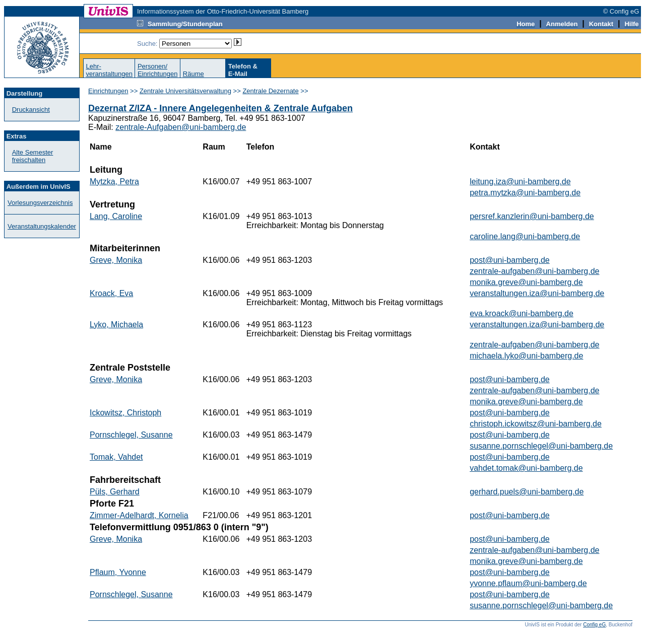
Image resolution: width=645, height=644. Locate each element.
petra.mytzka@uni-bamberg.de (525, 193)
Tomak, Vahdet (116, 457)
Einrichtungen (108, 91)
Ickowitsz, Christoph (125, 413)
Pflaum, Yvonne (118, 572)
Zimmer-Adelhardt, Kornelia (139, 515)
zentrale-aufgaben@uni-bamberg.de (534, 271)
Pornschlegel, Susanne (131, 435)
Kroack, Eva (111, 293)
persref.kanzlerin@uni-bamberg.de (532, 216)
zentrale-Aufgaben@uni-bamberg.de (181, 127)
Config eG (594, 625)
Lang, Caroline (116, 216)
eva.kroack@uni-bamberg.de (522, 313)
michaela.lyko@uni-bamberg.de (526, 356)
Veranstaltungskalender (42, 226)
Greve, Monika (116, 260)
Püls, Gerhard (115, 492)
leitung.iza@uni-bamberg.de (520, 182)
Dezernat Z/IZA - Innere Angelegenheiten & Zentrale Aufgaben (220, 108)
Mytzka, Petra (114, 182)
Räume (193, 74)
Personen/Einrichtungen (158, 70)
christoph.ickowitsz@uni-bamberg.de (536, 424)
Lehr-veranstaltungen (109, 70)
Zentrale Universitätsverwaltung (185, 91)
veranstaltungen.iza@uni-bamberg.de (537, 293)
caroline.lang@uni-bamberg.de (525, 236)
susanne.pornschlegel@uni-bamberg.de (541, 446)
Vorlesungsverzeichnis (40, 203)
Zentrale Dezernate (270, 91)
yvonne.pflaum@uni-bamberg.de (528, 583)
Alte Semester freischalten (33, 156)
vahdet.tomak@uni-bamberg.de (526, 468)
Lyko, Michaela (116, 325)
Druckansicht (31, 110)
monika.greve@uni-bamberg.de (526, 282)
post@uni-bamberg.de (510, 260)
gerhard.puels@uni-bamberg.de (527, 492)
